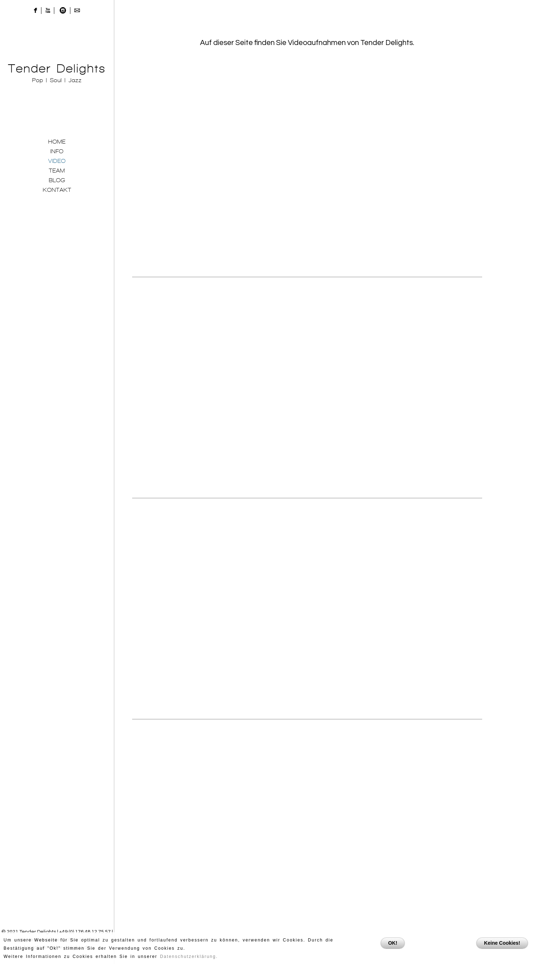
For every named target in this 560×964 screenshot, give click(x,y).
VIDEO (57, 161)
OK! (393, 943)
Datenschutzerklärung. (189, 956)
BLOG (57, 180)
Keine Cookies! (502, 943)
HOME (57, 142)
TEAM (57, 171)
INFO (57, 151)
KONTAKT (57, 190)
